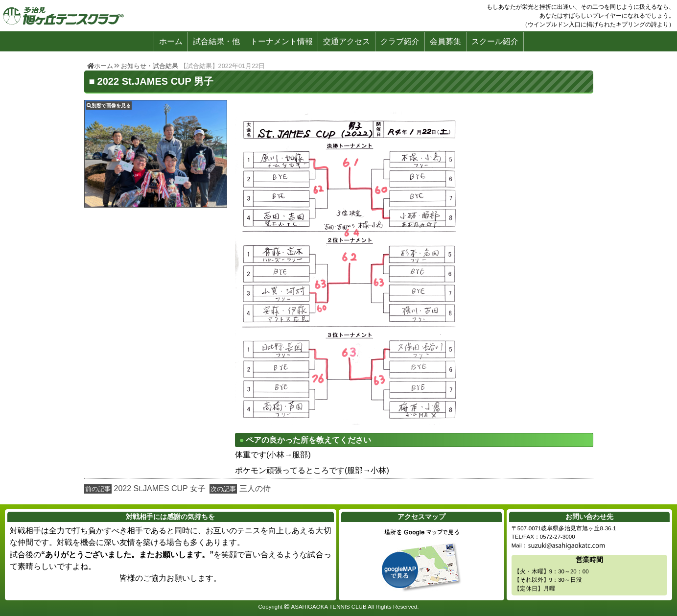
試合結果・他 (216, 41)
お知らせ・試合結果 (150, 66)
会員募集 (445, 41)
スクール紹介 (495, 41)
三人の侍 (255, 488)
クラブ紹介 (400, 41)
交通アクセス (347, 41)
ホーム (171, 41)
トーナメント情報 (281, 41)
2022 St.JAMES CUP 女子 (160, 488)
